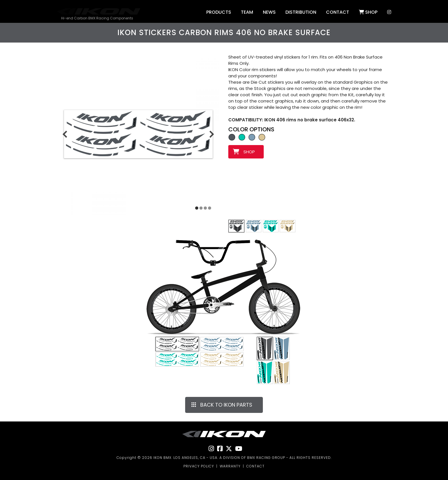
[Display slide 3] (205, 208)
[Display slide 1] (197, 208)
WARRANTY (230, 466)
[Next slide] (212, 134)
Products (219, 12)
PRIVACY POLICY (199, 466)
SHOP (368, 12)
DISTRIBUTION (301, 12)
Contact (338, 12)
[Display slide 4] (210, 208)
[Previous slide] (65, 134)
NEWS (269, 12)
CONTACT (255, 466)
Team (247, 12)
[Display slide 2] (201, 208)
